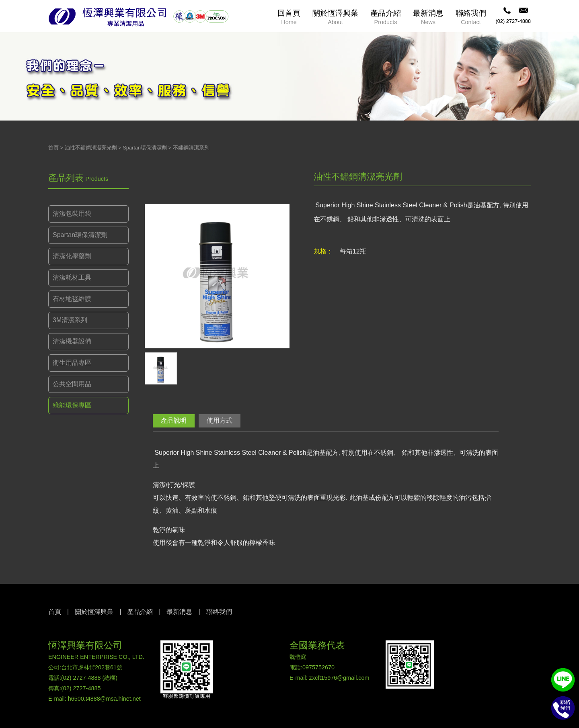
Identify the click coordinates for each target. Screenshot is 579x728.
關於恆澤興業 (94, 612)
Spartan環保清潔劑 (145, 148)
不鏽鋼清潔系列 (191, 148)
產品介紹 (140, 612)
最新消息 (179, 612)
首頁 (53, 148)
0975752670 (318, 667)
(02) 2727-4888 (513, 21)
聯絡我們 (219, 612)
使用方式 (220, 420)
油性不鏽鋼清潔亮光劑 (91, 148)
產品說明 (174, 420)
